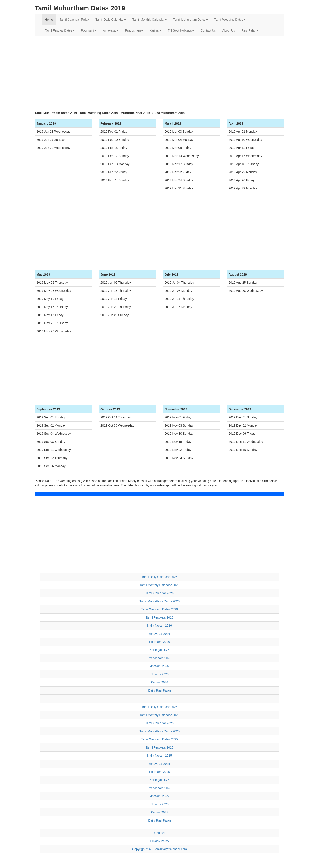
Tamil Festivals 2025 (159, 747)
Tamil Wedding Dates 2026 (159, 609)
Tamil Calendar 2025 (159, 723)
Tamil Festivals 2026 (159, 617)
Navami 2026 (159, 674)
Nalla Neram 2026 (159, 626)
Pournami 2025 (159, 772)
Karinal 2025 (159, 812)
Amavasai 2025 (159, 764)
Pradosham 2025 (159, 788)
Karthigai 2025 (159, 780)
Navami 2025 (159, 804)
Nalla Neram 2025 (159, 756)
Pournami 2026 (159, 642)
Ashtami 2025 (160, 796)
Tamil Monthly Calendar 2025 (159, 715)
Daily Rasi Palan (159, 690)
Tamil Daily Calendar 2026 (159, 577)
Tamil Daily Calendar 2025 (159, 707)
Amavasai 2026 (159, 634)
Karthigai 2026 (159, 650)
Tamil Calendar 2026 (159, 593)
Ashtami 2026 (160, 666)
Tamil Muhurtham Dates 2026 (159, 601)
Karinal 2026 (159, 682)
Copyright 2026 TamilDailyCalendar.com (159, 849)
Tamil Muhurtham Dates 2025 (159, 731)
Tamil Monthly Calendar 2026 (159, 585)
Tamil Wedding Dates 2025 (159, 739)
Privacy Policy (159, 841)
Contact (159, 833)
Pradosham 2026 (159, 658)
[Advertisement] (160, 71)
